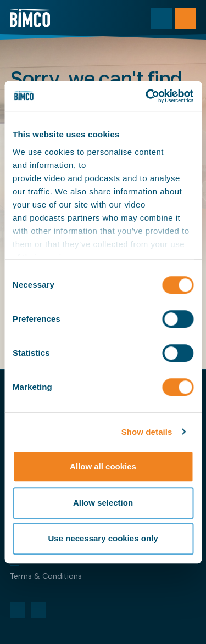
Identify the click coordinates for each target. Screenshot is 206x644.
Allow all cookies (103, 466)
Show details (147, 432)
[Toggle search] (162, 18)
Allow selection (103, 503)
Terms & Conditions (46, 576)
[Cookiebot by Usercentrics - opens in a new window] (147, 96)
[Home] (30, 18)
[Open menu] (186, 18)
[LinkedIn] (18, 610)
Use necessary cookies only (103, 538)
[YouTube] (38, 610)
